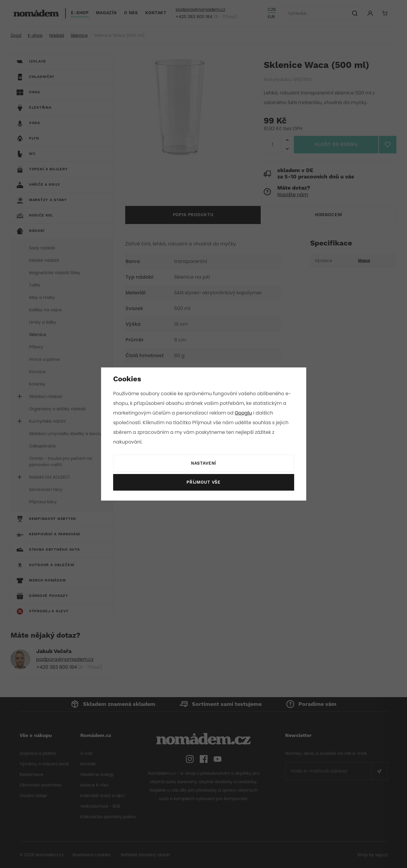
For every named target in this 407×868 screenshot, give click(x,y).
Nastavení (203, 463)
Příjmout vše (203, 482)
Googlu (244, 413)
